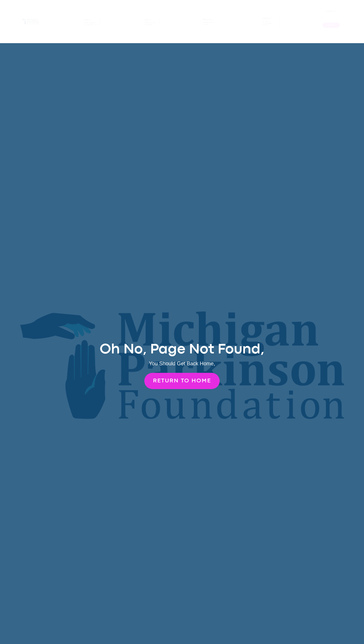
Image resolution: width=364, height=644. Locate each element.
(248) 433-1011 (331, 11)
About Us (208, 19)
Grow (147, 19)
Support (267, 17)
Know (87, 19)
